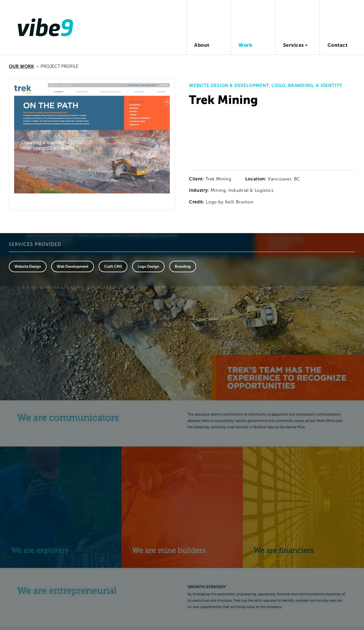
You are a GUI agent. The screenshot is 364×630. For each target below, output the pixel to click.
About (202, 45)
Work (245, 45)
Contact (338, 45)
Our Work (21, 66)
